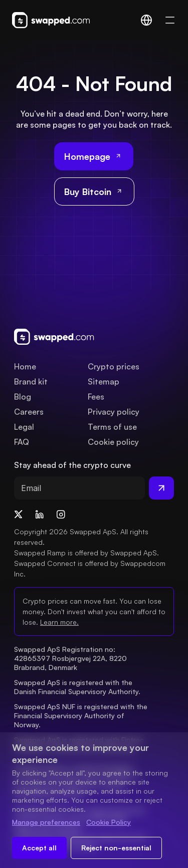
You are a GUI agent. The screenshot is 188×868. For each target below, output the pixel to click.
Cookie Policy (109, 822)
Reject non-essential (116, 848)
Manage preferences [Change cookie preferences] (46, 822)
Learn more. (59, 622)
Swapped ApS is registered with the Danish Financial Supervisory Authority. (77, 687)
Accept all (39, 848)
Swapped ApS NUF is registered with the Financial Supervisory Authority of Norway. (82, 715)
